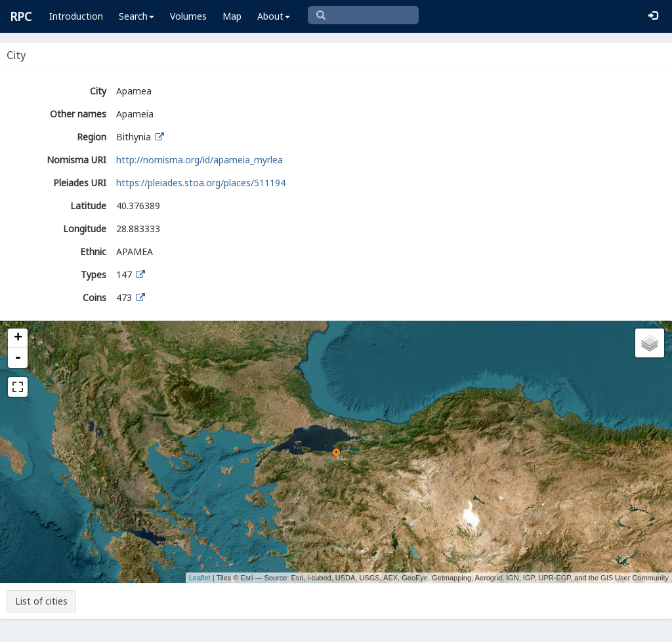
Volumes (188, 16)
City (98, 91)
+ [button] (18, 338)
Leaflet (200, 578)
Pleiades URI (80, 183)
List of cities (41, 601)
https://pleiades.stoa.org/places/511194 (201, 183)
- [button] (18, 358)
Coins (94, 297)
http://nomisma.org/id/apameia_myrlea (199, 160)
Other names (78, 114)
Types (94, 274)
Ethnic (93, 251)
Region (92, 137)
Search (136, 16)
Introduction (76, 16)
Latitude (88, 206)
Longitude (85, 229)
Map (232, 16)
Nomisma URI (76, 160)
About (274, 16)
